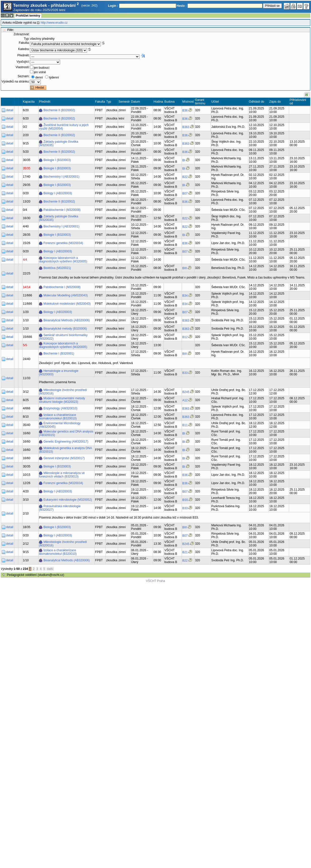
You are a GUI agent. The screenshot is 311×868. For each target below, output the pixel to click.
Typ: (27, 39)
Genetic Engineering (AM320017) (66, 442)
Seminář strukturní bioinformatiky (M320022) (63, 337)
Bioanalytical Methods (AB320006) (67, 320)
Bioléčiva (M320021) (57, 268)
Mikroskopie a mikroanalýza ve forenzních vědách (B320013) (62, 475)
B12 (185, 337)
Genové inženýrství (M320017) (64, 458)
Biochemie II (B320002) (59, 110)
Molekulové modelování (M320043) (67, 304)
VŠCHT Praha (155, 581)
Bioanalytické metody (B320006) (65, 329)
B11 (185, 425)
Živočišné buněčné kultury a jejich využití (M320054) (64, 127)
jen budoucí (42, 68)
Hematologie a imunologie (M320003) (59, 373)
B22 (185, 177)
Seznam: (24, 76)
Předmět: (24, 55)
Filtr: (11, 30)
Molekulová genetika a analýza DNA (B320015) (66, 450)
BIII (185, 268)
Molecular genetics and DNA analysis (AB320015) (66, 433)
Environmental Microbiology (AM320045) (60, 425)
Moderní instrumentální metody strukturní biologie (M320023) (62, 400)
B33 (185, 373)
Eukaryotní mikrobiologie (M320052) (68, 500)
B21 (185, 552)
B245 (186, 392)
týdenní (54, 77)
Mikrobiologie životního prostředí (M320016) (63, 392)
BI (184, 160)
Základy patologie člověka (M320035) (59, 143)
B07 (185, 193)
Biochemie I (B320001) (59, 353)
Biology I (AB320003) (58, 193)
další (50, 569)
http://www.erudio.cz (54, 23)
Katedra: (24, 49)
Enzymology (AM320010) (61, 408)
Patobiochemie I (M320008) (62, 210)
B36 (185, 110)
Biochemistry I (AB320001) (62, 177)
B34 (185, 296)
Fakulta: (24, 43)
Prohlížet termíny (28, 16)
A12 (185, 400)
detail (10, 110)
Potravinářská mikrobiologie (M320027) (60, 508)
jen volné (40, 72)
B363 (186, 127)
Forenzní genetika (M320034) (63, 243)
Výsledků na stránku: (15, 82)
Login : (113, 6)
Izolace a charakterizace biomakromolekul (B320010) (58, 417)
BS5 (185, 500)
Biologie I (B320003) (57, 160)
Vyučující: (23, 62)
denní (39, 77)
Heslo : (182, 6)
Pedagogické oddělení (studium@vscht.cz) (35, 575)
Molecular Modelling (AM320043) (66, 295)
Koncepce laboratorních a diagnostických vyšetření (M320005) (63, 260)
